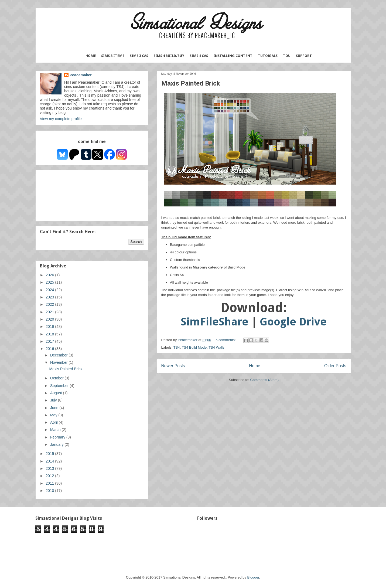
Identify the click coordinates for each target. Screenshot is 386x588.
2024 (50, 290)
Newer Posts (173, 366)
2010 (50, 491)
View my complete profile (61, 119)
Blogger (253, 577)
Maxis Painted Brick (191, 83)
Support (304, 56)
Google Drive (293, 322)
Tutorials (268, 56)
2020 (50, 319)
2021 (50, 312)
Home (91, 56)
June (55, 408)
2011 (50, 483)
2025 (50, 282)
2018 (50, 334)
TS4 (177, 347)
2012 (50, 476)
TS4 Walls (216, 347)
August (57, 393)
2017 (50, 341)
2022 (50, 304)
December (59, 355)
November (59, 362)
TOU (287, 56)
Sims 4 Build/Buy (169, 56)
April (54, 422)
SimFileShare (215, 322)
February (58, 437)
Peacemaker (81, 75)
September (60, 386)
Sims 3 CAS (139, 56)
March (56, 430)
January (57, 444)
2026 (50, 275)
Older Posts (335, 366)
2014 (50, 461)
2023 (50, 297)
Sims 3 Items (113, 56)
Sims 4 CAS (199, 56)
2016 (50, 349)
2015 (50, 454)
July (54, 400)
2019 (50, 327)
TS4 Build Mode (194, 347)
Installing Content (233, 56)
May (54, 415)
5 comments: (226, 340)
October (57, 378)
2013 (50, 468)
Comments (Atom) (264, 380)
